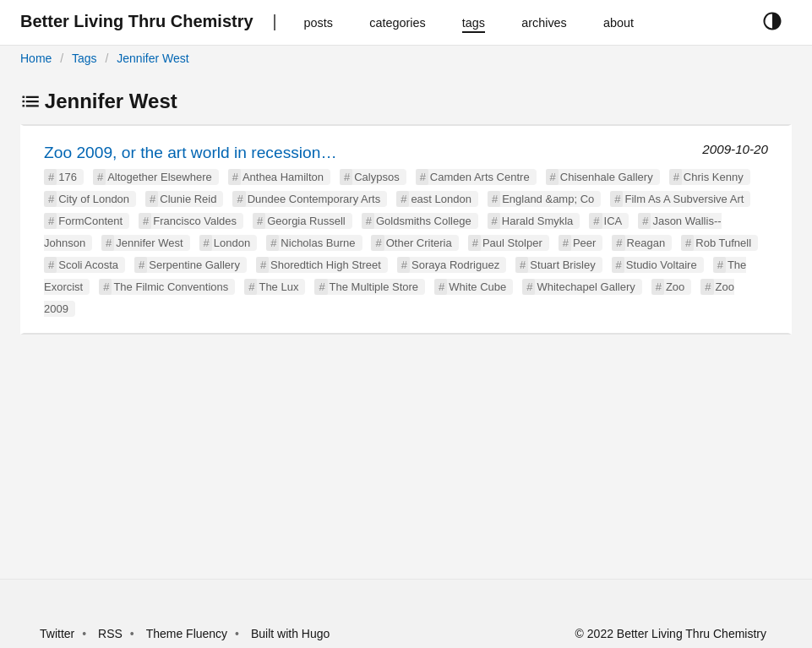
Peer (584, 243)
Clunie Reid (188, 199)
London (232, 243)
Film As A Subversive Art (684, 199)
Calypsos (376, 177)
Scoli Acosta (88, 265)
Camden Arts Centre (480, 177)
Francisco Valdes (195, 221)
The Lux (278, 287)
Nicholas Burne (318, 243)
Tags (84, 58)
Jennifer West (153, 58)
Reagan (646, 243)
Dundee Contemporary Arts (314, 199)
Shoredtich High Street (326, 265)
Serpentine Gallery (194, 265)
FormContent (90, 221)
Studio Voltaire (662, 265)
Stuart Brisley (562, 265)
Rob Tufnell (723, 243)
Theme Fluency (188, 634)
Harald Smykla (538, 221)
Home (36, 58)
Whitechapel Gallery (586, 287)
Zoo (675, 287)
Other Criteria (419, 243)
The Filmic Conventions (171, 287)
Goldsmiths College (424, 221)
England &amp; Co (548, 199)
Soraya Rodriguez (455, 265)
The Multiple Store (374, 287)
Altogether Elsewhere (160, 177)
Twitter (57, 634)
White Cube (477, 287)
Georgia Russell (306, 221)
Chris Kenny (714, 177)
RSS (110, 634)
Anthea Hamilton (283, 177)
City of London (94, 199)
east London (441, 199)
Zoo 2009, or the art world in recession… (191, 152)
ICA (613, 221)
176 (68, 177)
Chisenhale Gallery (607, 177)
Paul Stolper (512, 243)
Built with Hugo (290, 634)
